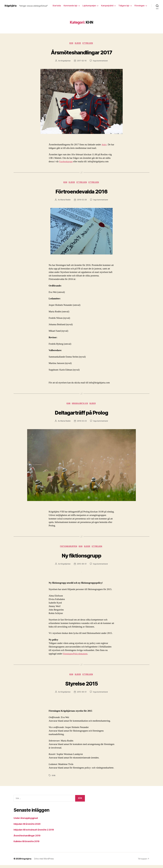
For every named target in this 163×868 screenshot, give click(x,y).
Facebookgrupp (67, 163)
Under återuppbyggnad (27, 821)
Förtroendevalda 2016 (82, 193)
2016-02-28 (82, 202)
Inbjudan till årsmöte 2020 (28, 827)
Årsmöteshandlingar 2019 (28, 838)
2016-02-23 (82, 423)
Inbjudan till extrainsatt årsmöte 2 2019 (36, 833)
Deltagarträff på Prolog (81, 414)
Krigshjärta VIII (80, 406)
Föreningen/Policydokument (76, 656)
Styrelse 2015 (81, 686)
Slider (78, 45)
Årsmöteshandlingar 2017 (81, 53)
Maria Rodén (65, 202)
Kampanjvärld (122, 5)
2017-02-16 (82, 62)
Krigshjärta (11, 5)
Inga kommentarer (101, 62)
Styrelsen (89, 45)
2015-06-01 (81, 567)
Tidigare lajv (139, 5)
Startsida (72, 5)
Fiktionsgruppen (68, 549)
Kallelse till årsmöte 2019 (28, 844)
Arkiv (104, 146)
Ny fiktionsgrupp (81, 558)
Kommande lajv (86, 5)
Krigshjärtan (65, 62)
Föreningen (140, 8)
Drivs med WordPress (45, 862)
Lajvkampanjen (104, 5)
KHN (71, 45)
